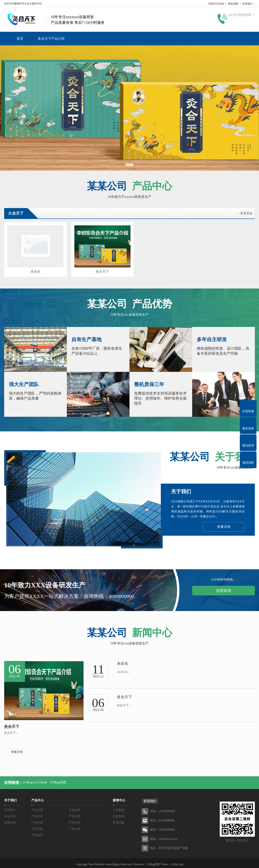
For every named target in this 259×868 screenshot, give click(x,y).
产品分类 (37, 807)
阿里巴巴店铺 (216, 4)
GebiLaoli (177, 862)
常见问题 (119, 820)
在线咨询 (223, 588)
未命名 (34, 269)
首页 (20, 39)
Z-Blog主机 (58, 780)
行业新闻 (119, 814)
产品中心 (38, 798)
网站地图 (233, 4)
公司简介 (10, 807)
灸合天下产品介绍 (51, 39)
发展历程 (10, 820)
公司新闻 (119, 807)
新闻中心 (119, 798)
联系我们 (248, 4)
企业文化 (10, 814)
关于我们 (10, 798)
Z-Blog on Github (35, 780)
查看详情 (224, 524)
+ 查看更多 (245, 213)
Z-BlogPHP (153, 862)
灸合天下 (98, 269)
